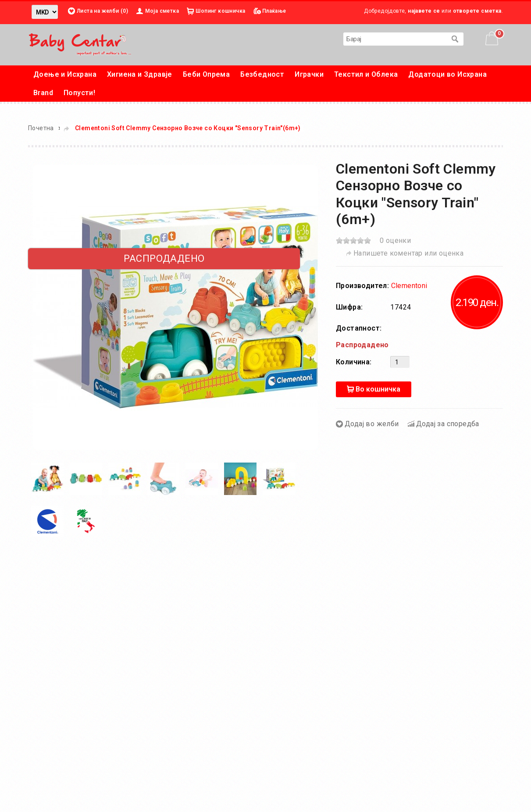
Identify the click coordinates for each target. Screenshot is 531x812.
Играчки (309, 74)
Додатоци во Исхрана (447, 74)
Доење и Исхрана (65, 74)
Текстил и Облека (366, 74)
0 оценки (395, 240)
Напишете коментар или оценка (408, 253)
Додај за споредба (448, 424)
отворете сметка (477, 11)
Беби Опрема (206, 74)
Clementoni (409, 286)
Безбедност (262, 74)
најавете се (424, 11)
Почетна (41, 128)
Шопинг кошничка (220, 11)
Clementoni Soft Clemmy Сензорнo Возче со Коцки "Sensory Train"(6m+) (188, 128)
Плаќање (274, 11)
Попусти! (79, 93)
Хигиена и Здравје (140, 74)
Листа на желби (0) (102, 11)
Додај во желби (372, 424)
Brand (43, 93)
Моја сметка (162, 11)
